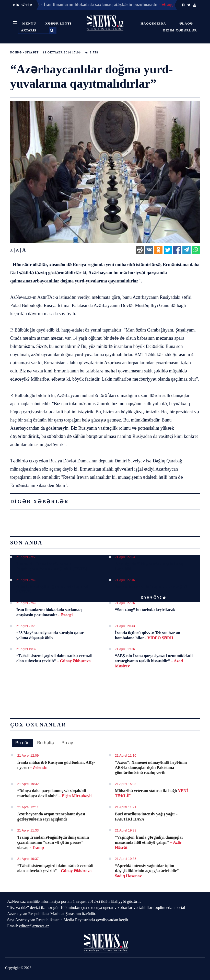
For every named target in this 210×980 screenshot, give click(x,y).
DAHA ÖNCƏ (153, 597)
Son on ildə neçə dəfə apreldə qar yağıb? (151, 587)
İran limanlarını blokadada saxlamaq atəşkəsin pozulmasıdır (49, 612)
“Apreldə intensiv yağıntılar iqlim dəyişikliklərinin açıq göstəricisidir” (148, 871)
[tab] (22, 743)
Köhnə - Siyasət (24, 52)
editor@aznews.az (34, 926)
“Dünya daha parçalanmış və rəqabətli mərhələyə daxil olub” (55, 793)
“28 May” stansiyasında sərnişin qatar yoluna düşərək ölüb (50, 635)
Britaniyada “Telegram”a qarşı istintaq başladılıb (149, 566)
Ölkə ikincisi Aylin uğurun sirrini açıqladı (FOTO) (53, 589)
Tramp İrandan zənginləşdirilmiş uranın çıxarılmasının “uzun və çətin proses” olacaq (53, 842)
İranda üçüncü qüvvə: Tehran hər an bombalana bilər (148, 635)
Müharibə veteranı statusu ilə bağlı (151, 793)
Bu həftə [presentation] (45, 743)
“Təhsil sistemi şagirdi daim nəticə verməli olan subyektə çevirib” (54, 658)
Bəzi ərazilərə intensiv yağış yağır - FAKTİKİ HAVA (146, 817)
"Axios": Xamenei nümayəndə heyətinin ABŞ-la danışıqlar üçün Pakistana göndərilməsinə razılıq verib (151, 767)
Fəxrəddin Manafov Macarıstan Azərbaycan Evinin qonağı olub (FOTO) (52, 566)
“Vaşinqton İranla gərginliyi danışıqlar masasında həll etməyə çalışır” (149, 842)
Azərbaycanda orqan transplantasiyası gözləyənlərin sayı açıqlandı (51, 817)
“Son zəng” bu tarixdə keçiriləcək (145, 610)
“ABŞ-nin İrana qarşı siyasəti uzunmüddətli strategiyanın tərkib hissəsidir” (154, 661)
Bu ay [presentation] (67, 743)
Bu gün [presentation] (22, 743)
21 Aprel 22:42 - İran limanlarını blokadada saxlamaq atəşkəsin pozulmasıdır (97, 4)
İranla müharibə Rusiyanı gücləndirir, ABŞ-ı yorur (56, 765)
